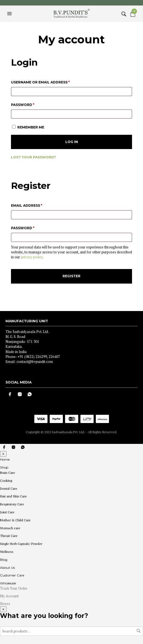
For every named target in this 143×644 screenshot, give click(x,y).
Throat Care (9, 536)
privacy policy (32, 257)
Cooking (6, 481)
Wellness (7, 552)
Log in (72, 142)
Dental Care (9, 488)
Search (139, 631)
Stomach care (10, 528)
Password (32, 104)
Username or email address (50, 82)
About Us (7, 568)
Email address (36, 205)
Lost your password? (33, 157)
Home (5, 459)
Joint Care (7, 512)
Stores (5, 604)
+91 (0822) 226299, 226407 (39, 357)
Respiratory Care (12, 504)
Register (71, 276)
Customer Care (12, 575)
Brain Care (8, 473)
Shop (4, 467)
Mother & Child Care (15, 520)
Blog (4, 560)
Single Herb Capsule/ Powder (21, 544)
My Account (9, 596)
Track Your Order (14, 588)
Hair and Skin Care (13, 496)
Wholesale (8, 583)
